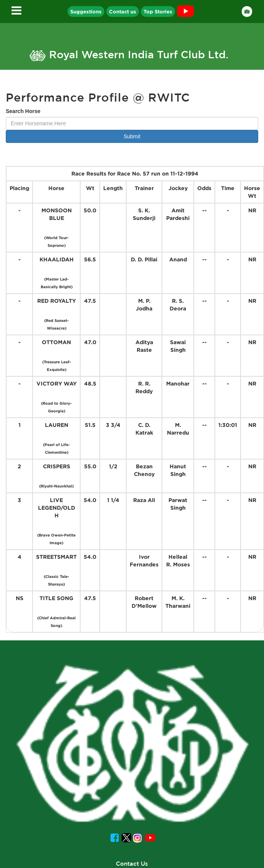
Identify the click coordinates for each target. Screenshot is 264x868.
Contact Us (132, 864)
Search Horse (23, 111)
